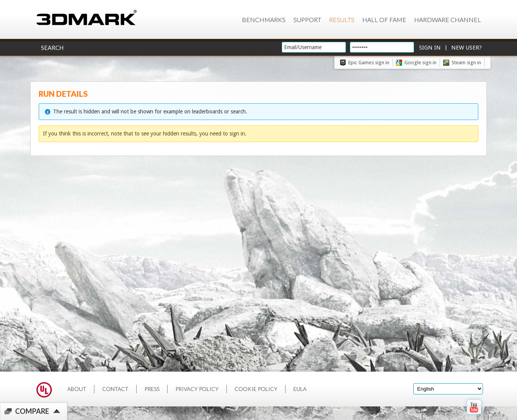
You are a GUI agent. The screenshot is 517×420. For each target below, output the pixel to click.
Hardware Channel (448, 20)
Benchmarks (264, 20)
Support (307, 20)
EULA (300, 389)
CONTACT (115, 389)
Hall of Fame (384, 20)
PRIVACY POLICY (197, 389)
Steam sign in (466, 63)
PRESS (152, 389)
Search (52, 48)
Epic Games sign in (369, 63)
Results (342, 20)
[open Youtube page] (474, 416)
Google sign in (420, 63)
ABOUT (77, 389)
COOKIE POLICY (256, 389)
